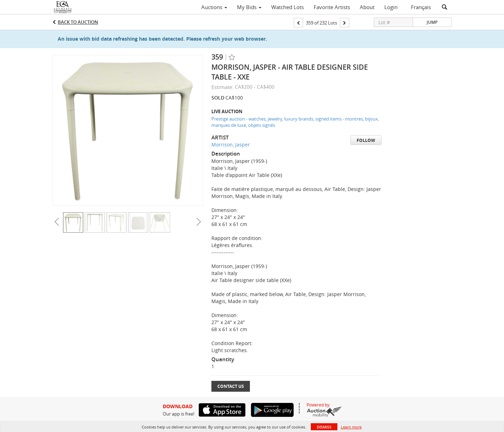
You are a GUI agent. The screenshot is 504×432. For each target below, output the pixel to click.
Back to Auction (78, 22)
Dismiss (324, 427)
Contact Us (231, 386)
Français (421, 7)
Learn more (351, 427)
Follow (366, 140)
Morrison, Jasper (231, 145)
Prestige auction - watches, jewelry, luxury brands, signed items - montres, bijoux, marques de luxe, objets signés (295, 122)
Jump (432, 22)
